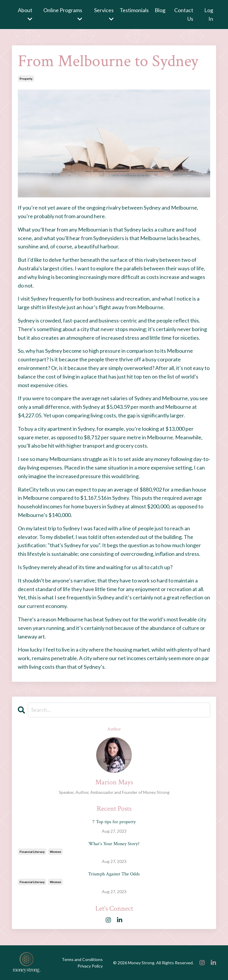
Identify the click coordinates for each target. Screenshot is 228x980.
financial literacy (32, 852)
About (25, 14)
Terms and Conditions (82, 959)
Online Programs (63, 14)
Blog (160, 10)
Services (104, 14)
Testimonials (134, 10)
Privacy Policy (90, 966)
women (56, 852)
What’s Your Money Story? (114, 844)
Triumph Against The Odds (114, 874)
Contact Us (184, 14)
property (26, 79)
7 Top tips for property (114, 822)
